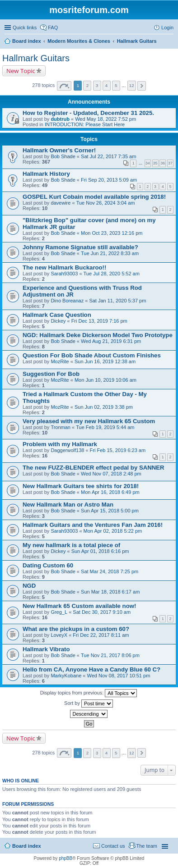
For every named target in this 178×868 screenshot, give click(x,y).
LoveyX (59, 635)
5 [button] (116, 85)
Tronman (61, 427)
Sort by (89, 704)
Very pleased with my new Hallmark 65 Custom (89, 421)
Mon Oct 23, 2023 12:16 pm (112, 233)
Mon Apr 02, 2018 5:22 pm (113, 531)
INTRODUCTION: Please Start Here (85, 124)
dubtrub (60, 119)
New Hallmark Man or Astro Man (68, 505)
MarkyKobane (66, 676)
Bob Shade (63, 156)
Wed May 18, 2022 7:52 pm (105, 119)
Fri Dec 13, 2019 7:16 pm (99, 321)
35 (155, 163)
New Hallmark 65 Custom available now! (79, 606)
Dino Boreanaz (67, 301)
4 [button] (107, 85)
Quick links (25, 27)
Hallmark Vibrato (46, 649)
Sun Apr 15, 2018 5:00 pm (110, 511)
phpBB (66, 858)
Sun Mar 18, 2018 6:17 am (110, 592)
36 (163, 163)
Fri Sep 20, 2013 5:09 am (109, 180)
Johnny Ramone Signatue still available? (80, 247)
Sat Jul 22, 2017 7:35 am (108, 156)
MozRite (60, 361)
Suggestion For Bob (51, 374)
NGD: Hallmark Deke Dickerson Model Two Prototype (98, 335)
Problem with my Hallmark (60, 444)
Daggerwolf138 (67, 450)
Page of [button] (64, 86)
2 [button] (88, 85)
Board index (27, 846)
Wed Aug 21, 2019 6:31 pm (111, 341)
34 (148, 163)
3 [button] (97, 85)
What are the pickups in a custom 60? (76, 629)
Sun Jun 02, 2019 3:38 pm (104, 407)
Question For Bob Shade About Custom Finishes (92, 355)
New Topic (21, 71)
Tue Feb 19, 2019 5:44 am (105, 427)
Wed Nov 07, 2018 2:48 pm (111, 474)
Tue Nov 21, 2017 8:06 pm (110, 655)
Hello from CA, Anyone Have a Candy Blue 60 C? (91, 669)
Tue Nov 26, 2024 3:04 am (106, 203)
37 (170, 163)
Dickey (58, 321)
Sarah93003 (64, 274)
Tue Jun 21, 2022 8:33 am (110, 253)
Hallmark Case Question (57, 315)
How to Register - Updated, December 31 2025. (88, 113)
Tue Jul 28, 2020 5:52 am (112, 274)
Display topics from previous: (89, 693)
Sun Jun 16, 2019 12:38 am (105, 361)
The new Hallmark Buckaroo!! (64, 267)
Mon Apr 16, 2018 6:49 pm (110, 492)
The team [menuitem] (147, 846)
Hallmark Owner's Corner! (59, 150)
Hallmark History (46, 174)
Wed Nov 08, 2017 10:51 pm (118, 676)
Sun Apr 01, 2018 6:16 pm (100, 551)
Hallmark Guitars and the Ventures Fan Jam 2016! (93, 525)
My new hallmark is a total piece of (71, 545)
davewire (61, 203)
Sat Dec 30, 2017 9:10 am (102, 612)
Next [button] (142, 86)
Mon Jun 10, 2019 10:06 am (105, 380)
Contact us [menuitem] (113, 846)
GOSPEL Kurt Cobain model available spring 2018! (94, 197)
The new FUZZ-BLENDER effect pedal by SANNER (94, 468)
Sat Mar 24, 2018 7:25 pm (110, 571)
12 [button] (132, 85)
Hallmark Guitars (36, 58)
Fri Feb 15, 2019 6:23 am (118, 450)
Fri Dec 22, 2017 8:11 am (101, 635)
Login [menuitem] (167, 27)
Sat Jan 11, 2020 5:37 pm (117, 301)
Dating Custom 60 (48, 565)
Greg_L (59, 612)
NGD (29, 586)
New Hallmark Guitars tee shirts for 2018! (81, 486)
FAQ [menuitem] (53, 27)
